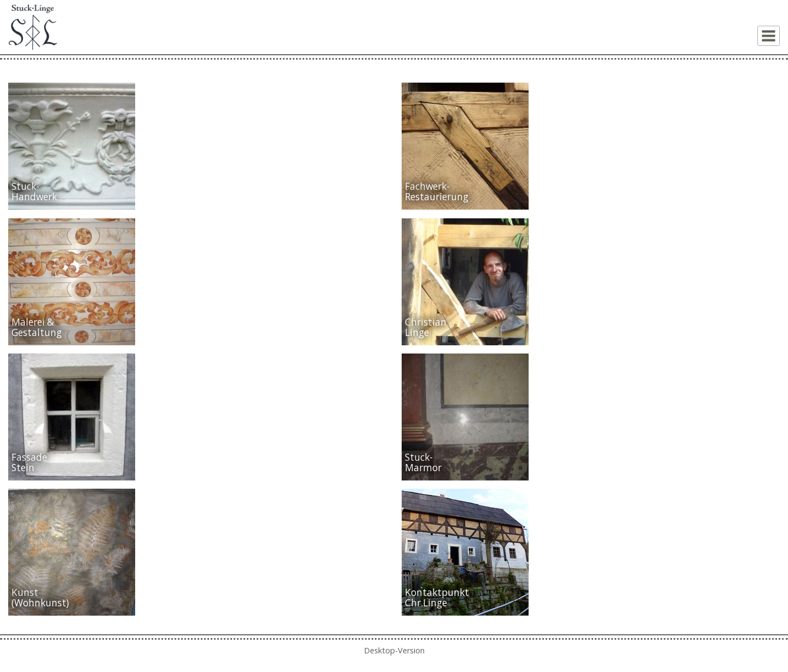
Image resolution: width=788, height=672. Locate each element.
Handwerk (34, 197)
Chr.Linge (426, 603)
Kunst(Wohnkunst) (40, 598)
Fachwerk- (427, 186)
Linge (417, 332)
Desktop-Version (394, 650)
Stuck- (25, 186)
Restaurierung (437, 197)
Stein (23, 468)
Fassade (29, 457)
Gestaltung (37, 332)
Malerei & (33, 322)
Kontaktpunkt (437, 592)
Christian (426, 322)
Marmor (423, 468)
